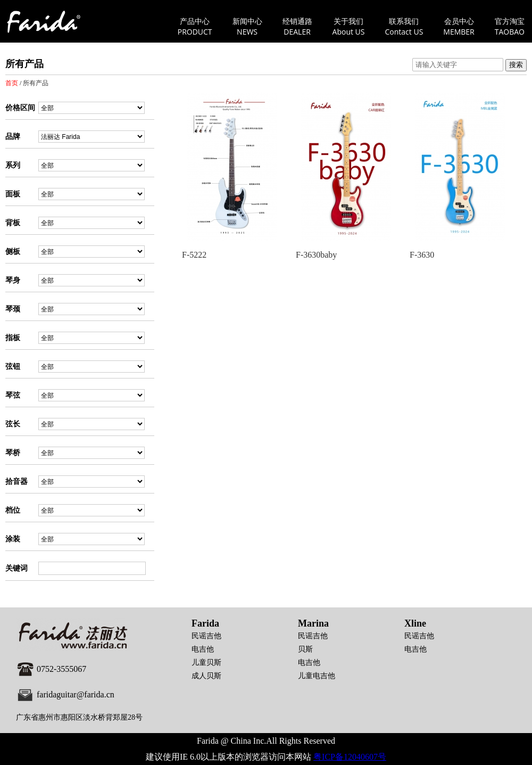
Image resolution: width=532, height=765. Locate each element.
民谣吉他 (206, 636)
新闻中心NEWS (247, 26)
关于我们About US (349, 26)
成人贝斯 (206, 676)
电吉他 (203, 649)
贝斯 (305, 649)
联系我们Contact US (404, 26)
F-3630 (422, 255)
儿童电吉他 (317, 676)
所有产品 (36, 83)
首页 (12, 83)
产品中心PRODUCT (195, 26)
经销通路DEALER (297, 26)
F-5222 (194, 255)
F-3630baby (316, 255)
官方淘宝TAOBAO (510, 26)
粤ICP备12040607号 (350, 757)
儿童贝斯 (206, 663)
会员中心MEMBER (459, 26)
